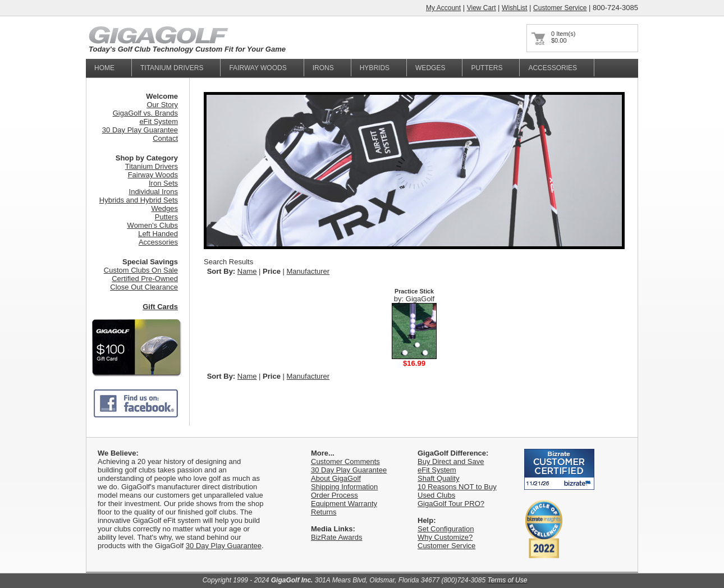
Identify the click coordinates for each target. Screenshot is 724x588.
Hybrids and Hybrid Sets (139, 200)
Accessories (553, 68)
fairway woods (258, 68)
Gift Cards (160, 307)
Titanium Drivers (152, 166)
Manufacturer (308, 271)
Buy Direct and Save (451, 461)
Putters (487, 68)
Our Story (162, 105)
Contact (165, 138)
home (104, 68)
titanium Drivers (172, 68)
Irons (323, 68)
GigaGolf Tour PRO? (451, 504)
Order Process (334, 495)
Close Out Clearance (144, 287)
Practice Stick (414, 291)
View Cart (482, 8)
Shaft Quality (438, 478)
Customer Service (560, 8)
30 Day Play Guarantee (140, 130)
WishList (514, 8)
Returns (324, 512)
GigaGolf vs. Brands (145, 113)
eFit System (159, 121)
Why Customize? (445, 537)
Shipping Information (344, 487)
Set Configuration (446, 529)
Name (247, 271)
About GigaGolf (336, 478)
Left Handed (158, 234)
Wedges (430, 68)
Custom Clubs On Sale (141, 270)
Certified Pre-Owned (145, 279)
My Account (443, 8)
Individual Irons (153, 192)
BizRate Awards (337, 537)
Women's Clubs (153, 225)
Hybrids (375, 68)
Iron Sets (163, 183)
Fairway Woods (153, 175)
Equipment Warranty (344, 504)
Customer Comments (345, 461)
